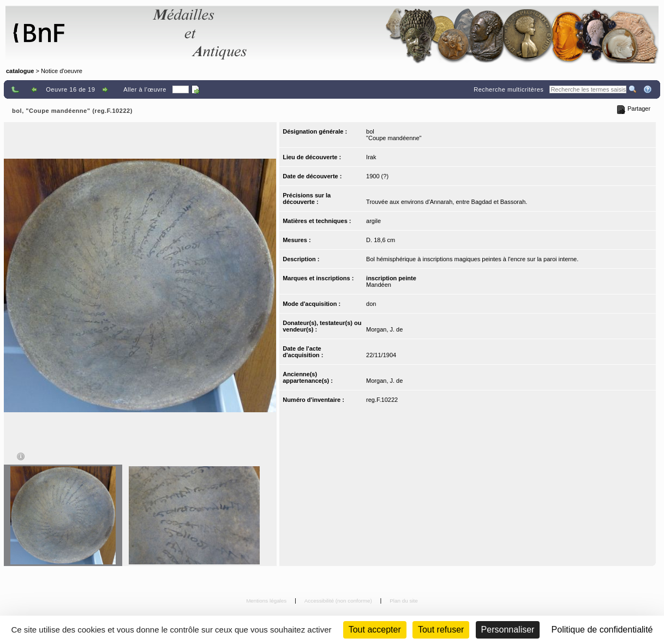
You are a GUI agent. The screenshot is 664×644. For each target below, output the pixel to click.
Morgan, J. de (384, 329)
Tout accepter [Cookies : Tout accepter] (375, 630)
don (371, 304)
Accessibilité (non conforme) (339, 601)
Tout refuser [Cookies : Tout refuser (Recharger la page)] (441, 630)
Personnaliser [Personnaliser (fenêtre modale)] (508, 630)
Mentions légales (267, 601)
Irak (371, 157)
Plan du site (404, 601)
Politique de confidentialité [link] (602, 630)
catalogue (20, 71)
